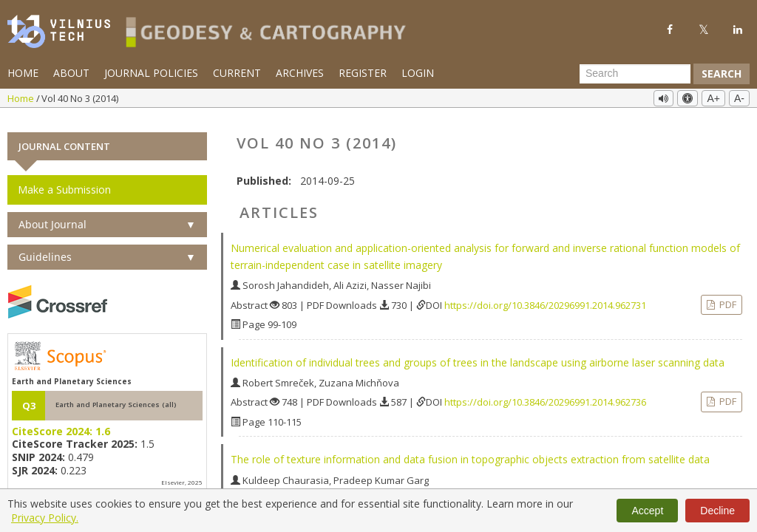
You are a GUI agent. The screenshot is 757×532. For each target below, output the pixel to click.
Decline (717, 511)
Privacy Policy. (45, 518)
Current (237, 73)
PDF (727, 293)
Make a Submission (64, 179)
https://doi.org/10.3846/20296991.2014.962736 (545, 392)
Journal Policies (151, 73)
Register (363, 73)
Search (722, 74)
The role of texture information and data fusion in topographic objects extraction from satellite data (470, 449)
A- (739, 98)
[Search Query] (635, 74)
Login (418, 73)
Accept (647, 511)
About (71, 73)
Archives (300, 73)
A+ (713, 98)
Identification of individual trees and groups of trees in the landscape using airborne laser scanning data (478, 351)
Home (23, 73)
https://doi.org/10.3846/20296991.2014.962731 (545, 294)
